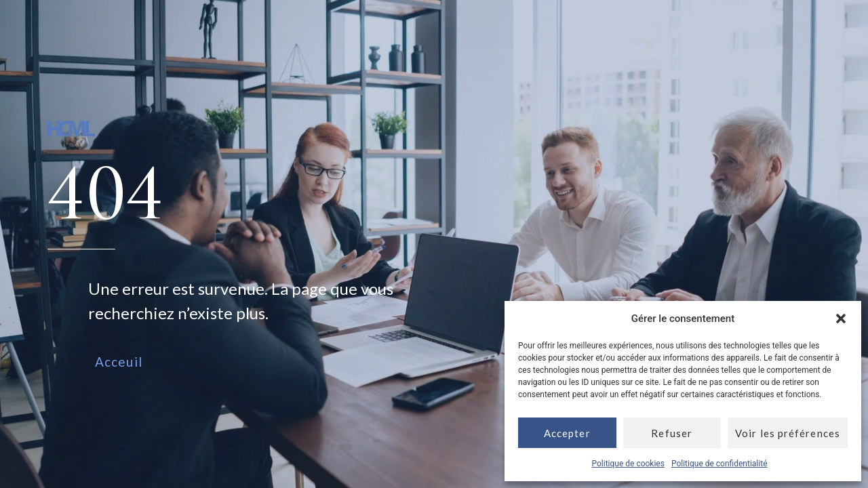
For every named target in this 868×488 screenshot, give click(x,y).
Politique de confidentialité (719, 464)
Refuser (672, 433)
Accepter (567, 433)
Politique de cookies (628, 464)
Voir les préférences (788, 433)
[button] (841, 319)
